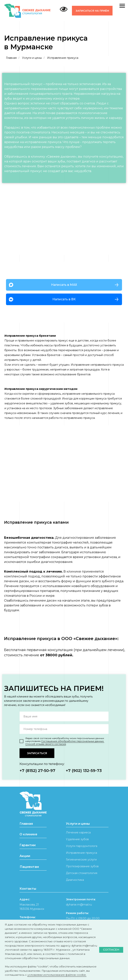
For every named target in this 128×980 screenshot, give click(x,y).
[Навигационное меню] (122, 6)
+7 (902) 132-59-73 (84, 771)
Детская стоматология (82, 873)
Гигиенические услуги (81, 860)
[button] (92, 11)
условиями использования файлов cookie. (57, 975)
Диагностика (75, 880)
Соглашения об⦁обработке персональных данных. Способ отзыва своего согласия (65, 743)
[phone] (64, 729)
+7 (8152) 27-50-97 (37, 771)
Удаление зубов (77, 839)
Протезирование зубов (82, 866)
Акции (25, 856)
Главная (11, 58)
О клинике (28, 834)
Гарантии (28, 845)
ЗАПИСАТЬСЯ (37, 753)
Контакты (28, 889)
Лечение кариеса (78, 832)
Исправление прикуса (81, 853)
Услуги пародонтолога (82, 846)
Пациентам (29, 867)
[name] (64, 716)
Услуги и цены (32, 58)
